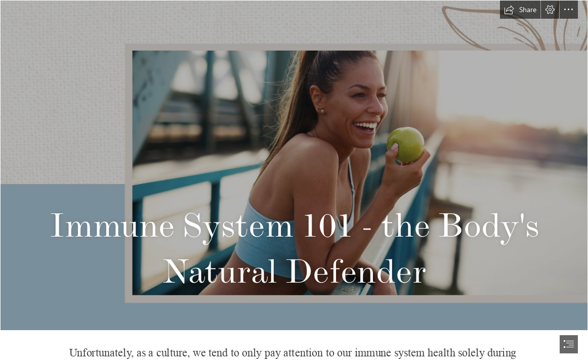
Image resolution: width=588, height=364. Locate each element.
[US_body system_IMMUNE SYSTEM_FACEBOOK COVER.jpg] (294, 165)
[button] (520, 10)
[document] (294, 182)
